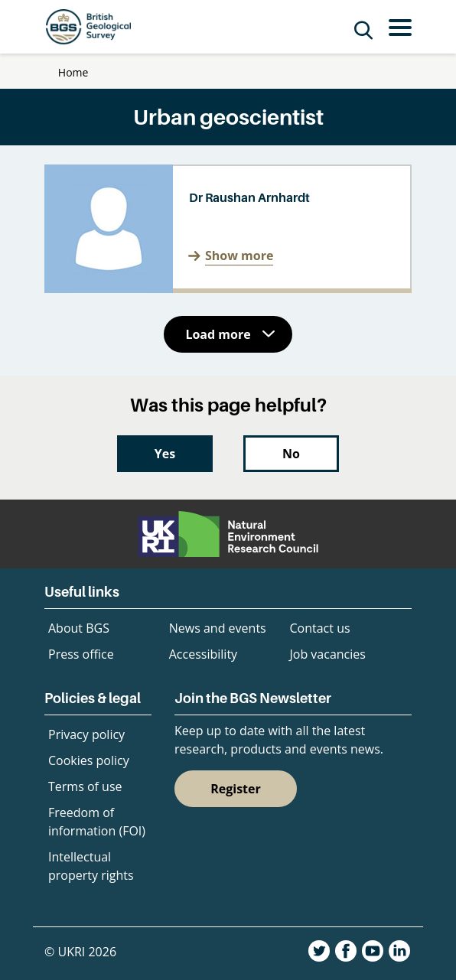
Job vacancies (328, 654)
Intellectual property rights (91, 866)
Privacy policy (86, 734)
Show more (239, 256)
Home (73, 72)
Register (236, 789)
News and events (218, 628)
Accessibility (203, 654)
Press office (81, 654)
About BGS (79, 628)
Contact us (320, 628)
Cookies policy (89, 760)
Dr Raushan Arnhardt (249, 197)
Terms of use (85, 786)
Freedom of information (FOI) (97, 822)
